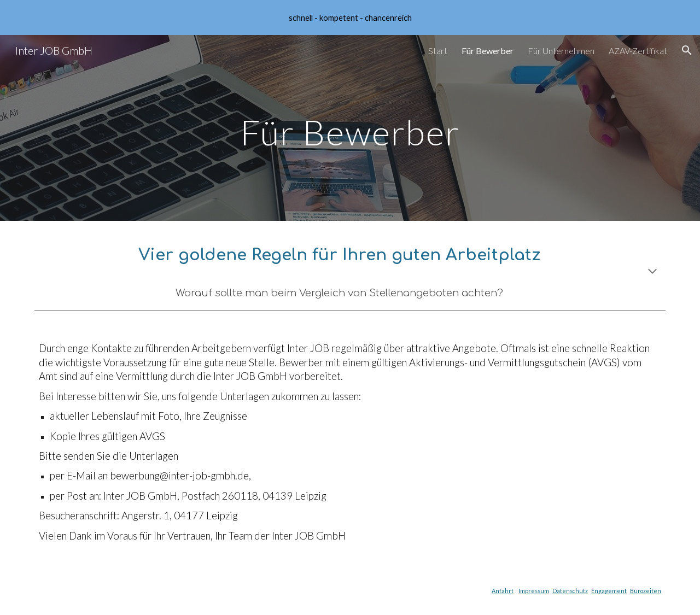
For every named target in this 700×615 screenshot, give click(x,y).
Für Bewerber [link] (488, 51)
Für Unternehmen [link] (561, 51)
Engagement (609, 591)
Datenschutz (570, 591)
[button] (687, 50)
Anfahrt (503, 591)
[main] (350, 128)
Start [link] (438, 51)
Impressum (534, 591)
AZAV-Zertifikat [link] (638, 51)
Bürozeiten (646, 591)
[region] (350, 17)
